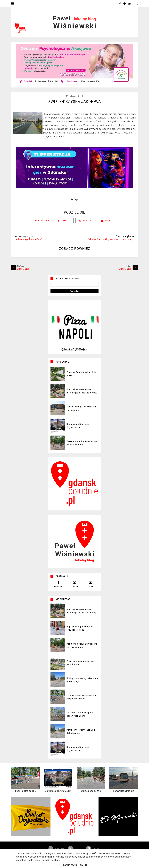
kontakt (91, 590)
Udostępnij (44, 227)
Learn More (70, 865)
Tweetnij (66, 227)
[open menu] (13, 3)
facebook (58, 590)
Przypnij (87, 227)
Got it (84, 865)
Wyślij (108, 227)
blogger (74, 590)
